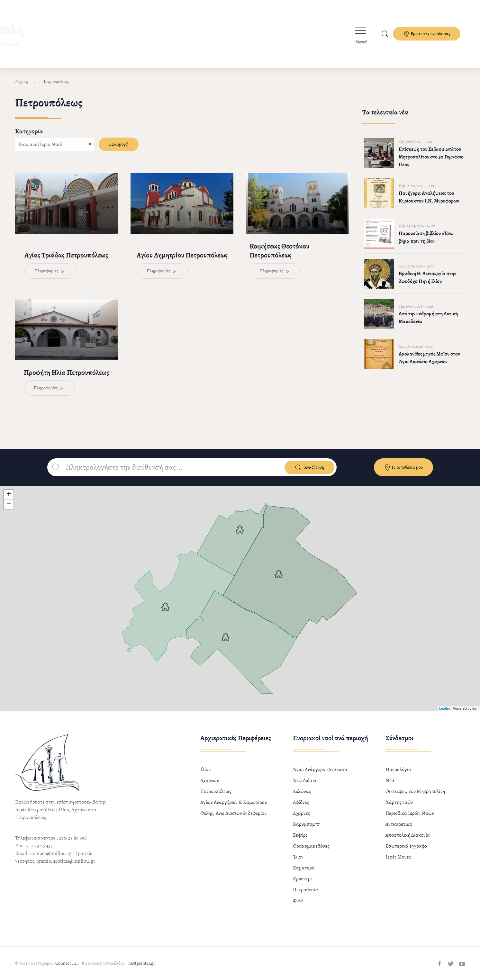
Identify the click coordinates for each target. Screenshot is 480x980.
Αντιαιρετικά (399, 824)
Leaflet (444, 708)
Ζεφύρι (300, 835)
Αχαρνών (210, 780)
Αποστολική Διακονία (408, 835)
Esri (475, 708)
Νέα (390, 780)
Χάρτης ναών (399, 802)
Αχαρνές (301, 813)
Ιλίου (205, 769)
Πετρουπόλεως (216, 791)
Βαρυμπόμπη (307, 824)
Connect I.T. (67, 963)
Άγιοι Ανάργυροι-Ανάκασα (320, 769)
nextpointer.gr (142, 963)
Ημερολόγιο (398, 769)
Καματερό (304, 868)
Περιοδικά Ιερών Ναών (410, 813)
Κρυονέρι (302, 879)
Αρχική (22, 81)
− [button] (9, 505)
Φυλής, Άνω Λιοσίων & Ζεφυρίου (233, 813)
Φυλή (298, 901)
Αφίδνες (301, 802)
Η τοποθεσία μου (403, 468)
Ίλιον (298, 857)
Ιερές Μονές (398, 857)
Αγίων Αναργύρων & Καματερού (234, 802)
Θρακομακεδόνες (311, 846)
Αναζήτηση (309, 467)
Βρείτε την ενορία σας (427, 34)
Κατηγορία (29, 131)
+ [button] (9, 495)
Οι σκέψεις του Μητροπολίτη (415, 791)
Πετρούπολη (306, 890)
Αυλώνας (302, 791)
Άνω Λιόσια (305, 780)
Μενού (361, 42)
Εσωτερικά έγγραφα (407, 846)
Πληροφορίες (50, 271)
